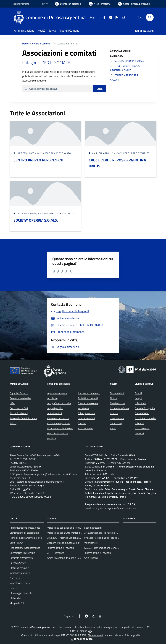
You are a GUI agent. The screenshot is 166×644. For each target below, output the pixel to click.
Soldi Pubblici (91, 558)
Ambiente (52, 398)
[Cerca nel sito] (150, 17)
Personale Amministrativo (23, 418)
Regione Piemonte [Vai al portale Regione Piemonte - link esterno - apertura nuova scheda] (21, 4)
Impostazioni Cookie (20, 583)
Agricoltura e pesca (57, 393)
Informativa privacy (20, 573)
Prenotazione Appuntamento (25, 548)
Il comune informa (119, 408)
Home (25, 43)
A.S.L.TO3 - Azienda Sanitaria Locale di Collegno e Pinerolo (78, 538)
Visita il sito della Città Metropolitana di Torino (71, 533)
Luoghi (138, 398)
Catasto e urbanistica (58, 418)
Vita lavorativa (86, 428)
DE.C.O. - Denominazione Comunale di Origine (108, 548)
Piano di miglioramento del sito (26, 538)
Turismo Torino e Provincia (61, 548)
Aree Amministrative (20, 398)
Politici (13, 423)
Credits (13, 588)
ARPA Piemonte (56, 553)
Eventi (138, 393)
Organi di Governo (19, 393)
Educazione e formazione (60, 428)
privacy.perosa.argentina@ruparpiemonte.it (114, 508)
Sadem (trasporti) (93, 528)
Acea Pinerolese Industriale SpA (64, 543)
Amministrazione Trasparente (25, 528)
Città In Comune (79, 631)
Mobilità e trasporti (88, 398)
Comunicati (116, 423)
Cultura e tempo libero (59, 423)
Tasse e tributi (117, 393)
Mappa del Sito (17, 603)
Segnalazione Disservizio (22, 553)
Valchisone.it (91, 543)
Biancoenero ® (95, 635)
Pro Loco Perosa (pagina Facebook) (102, 538)
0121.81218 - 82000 (25, 459)
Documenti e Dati (19, 408)
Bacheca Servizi (18, 563)
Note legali (15, 578)
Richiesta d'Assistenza (21, 558)
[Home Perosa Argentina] (51, 17)
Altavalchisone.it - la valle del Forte (103, 533)
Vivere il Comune (41, 43)
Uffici (12, 403)
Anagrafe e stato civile (59, 403)
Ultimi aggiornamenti (21, 593)
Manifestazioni (118, 403)
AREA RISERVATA (81, 639)
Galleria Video (142, 413)
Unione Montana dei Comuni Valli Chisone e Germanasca (77, 558)
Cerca (100, 89)
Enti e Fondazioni (19, 413)
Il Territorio (140, 403)
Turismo (82, 423)
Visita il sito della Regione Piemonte (66, 528)
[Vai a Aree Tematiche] (100, 4)
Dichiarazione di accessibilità (24, 533)
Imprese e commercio (89, 393)
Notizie (114, 398)
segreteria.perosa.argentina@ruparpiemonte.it (41, 482)
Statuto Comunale (19, 568)
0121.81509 (21, 463)
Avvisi (113, 428)
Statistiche (15, 598)
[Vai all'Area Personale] (134, 4)
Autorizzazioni (55, 413)
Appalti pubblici (55, 408)
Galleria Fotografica (145, 408)
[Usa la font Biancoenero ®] (68, 4)
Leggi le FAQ (16, 543)
